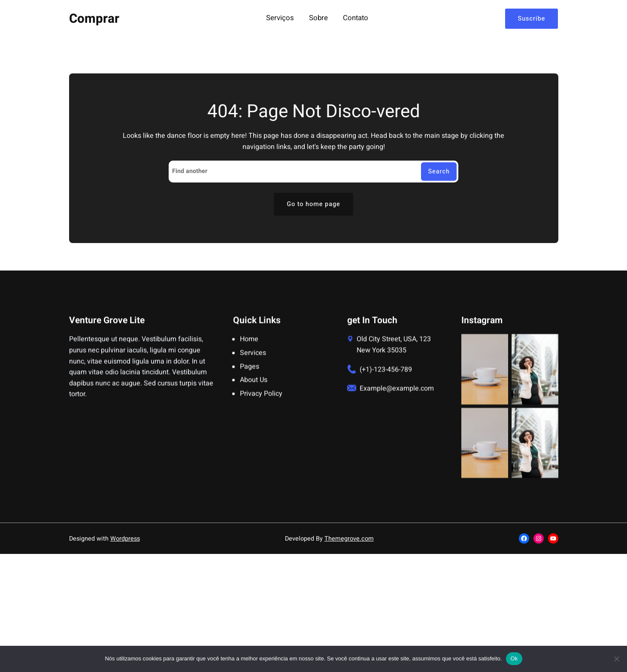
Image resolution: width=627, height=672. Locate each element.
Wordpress (125, 539)
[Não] (616, 659)
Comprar (94, 19)
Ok (514, 658)
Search (439, 172)
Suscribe (532, 19)
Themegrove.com (349, 539)
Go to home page (313, 204)
